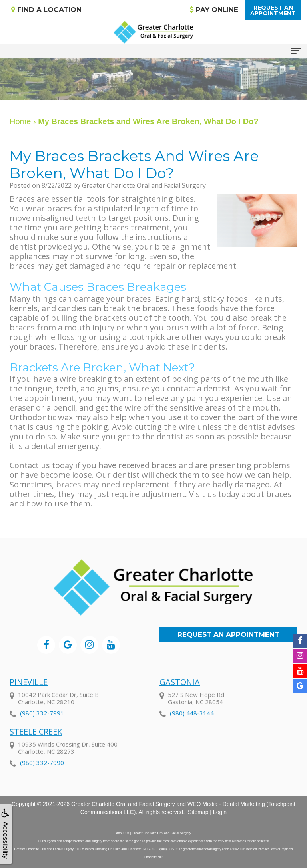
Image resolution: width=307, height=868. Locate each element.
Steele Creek (36, 742)
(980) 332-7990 (42, 773)
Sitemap (198, 812)
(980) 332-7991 (42, 724)
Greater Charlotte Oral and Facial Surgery (123, 804)
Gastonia (180, 693)
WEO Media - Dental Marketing (226, 804)
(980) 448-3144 (192, 724)
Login (220, 812)
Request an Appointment (228, 634)
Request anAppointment (273, 10)
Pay (214, 10)
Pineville (29, 693)
